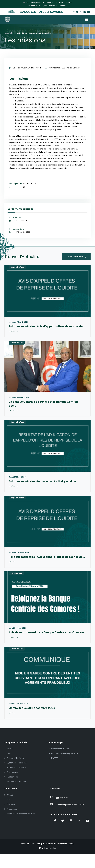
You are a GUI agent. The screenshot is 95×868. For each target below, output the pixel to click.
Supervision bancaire (15, 781)
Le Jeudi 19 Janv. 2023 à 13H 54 (25, 68)
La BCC (9, 767)
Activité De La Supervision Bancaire (63, 68)
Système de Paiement (15, 776)
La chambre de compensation (64, 767)
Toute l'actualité (76, 257)
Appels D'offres (17, 267)
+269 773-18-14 (64, 2)
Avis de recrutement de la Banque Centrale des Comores (43, 644)
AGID (8, 813)
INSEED (9, 809)
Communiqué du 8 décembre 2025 (34, 721)
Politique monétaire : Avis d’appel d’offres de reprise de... (47, 328)
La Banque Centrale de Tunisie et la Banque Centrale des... (47, 408)
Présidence (11, 823)
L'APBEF (54, 772)
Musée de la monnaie (15, 795)
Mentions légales (48, 862)
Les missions (15, 218)
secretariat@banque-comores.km (39, 2)
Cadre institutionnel (59, 762)
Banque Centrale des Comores (52, 857)
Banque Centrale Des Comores (20, 827)
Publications (16, 582)
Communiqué (17, 347)
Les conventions (17, 229)
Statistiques (11, 786)
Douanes (10, 818)
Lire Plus (14, 335)
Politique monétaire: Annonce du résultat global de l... (47, 486)
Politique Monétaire (14, 772)
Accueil (8, 33)
